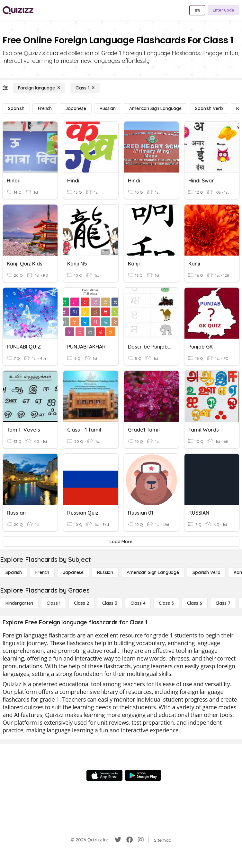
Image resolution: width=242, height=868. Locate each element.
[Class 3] (110, 603)
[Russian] (108, 108)
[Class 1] (85, 88)
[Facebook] (130, 840)
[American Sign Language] (155, 108)
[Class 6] (194, 603)
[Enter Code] (224, 10)
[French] (45, 108)
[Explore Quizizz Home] (18, 10)
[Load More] (121, 542)
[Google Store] (143, 775)
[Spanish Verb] (209, 108)
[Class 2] (81, 603)
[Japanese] (76, 108)
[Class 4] (138, 603)
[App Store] (104, 775)
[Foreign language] (39, 88)
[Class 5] (166, 603)
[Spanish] (16, 108)
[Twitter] (118, 840)
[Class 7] (223, 603)
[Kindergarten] (19, 603)
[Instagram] (141, 840)
